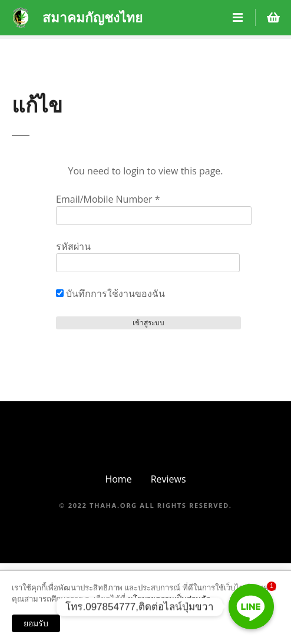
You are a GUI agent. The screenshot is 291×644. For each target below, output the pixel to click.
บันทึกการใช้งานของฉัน (110, 293)
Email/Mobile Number (108, 199)
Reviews (168, 479)
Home (118, 479)
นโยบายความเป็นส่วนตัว (169, 599)
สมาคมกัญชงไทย (92, 17)
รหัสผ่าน (73, 246)
